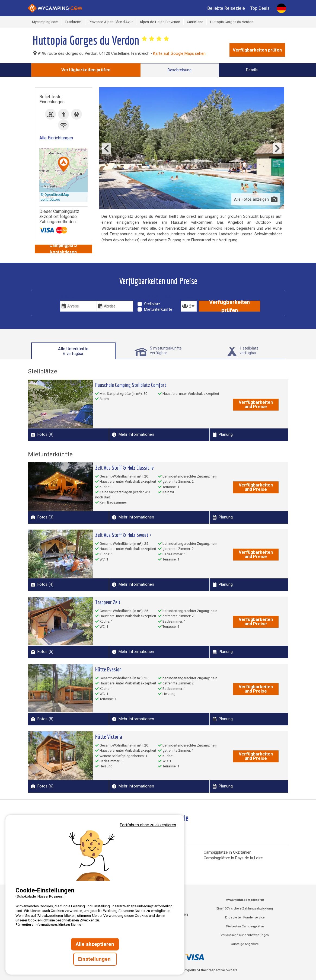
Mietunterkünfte (158, 310)
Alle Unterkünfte (73, 351)
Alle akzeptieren (95, 944)
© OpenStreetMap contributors (55, 197)
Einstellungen (95, 959)
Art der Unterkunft (158, 297)
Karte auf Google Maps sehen (179, 54)
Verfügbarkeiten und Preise (256, 404)
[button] (64, 165)
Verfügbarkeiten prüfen (257, 50)
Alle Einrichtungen (56, 138)
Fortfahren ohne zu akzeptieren (148, 825)
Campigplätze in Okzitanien (228, 852)
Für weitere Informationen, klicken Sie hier (49, 925)
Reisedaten (71, 297)
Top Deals (260, 8)
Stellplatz (152, 304)
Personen (189, 297)
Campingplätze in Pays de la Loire (233, 858)
